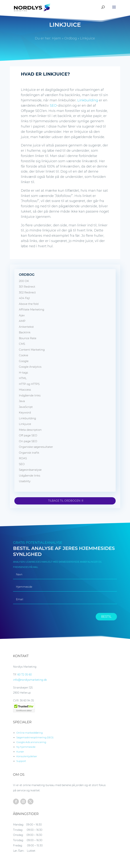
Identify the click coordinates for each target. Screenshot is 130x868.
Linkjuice (25, 424)
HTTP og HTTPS (29, 384)
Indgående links (30, 395)
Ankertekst (26, 327)
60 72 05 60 (25, 675)
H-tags (23, 373)
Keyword (25, 412)
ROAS (23, 458)
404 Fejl (24, 298)
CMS (22, 344)
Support (21, 761)
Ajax (22, 315)
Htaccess (25, 390)
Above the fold (29, 304)
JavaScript (26, 407)
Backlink (25, 332)
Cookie (24, 355)
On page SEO (28, 441)
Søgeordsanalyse (30, 470)
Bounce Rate (28, 338)
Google (24, 361)
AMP (22, 321)
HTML (23, 378)
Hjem (56, 38)
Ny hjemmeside (26, 747)
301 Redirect (27, 287)
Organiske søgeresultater (36, 447)
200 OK (24, 281)
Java (22, 401)
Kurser (20, 752)
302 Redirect (27, 292)
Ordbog (71, 38)
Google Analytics (30, 367)
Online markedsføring (30, 733)
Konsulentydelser (27, 756)
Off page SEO (28, 435)
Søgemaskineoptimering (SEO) (35, 737)
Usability (25, 481)
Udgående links (30, 476)
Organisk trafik (29, 453)
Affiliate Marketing (32, 309)
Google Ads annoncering (31, 742)
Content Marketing (32, 350)
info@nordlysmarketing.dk (30, 680)
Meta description (30, 430)
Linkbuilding (88, 100)
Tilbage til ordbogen (64, 501)
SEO (53, 106)
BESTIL (106, 616)
